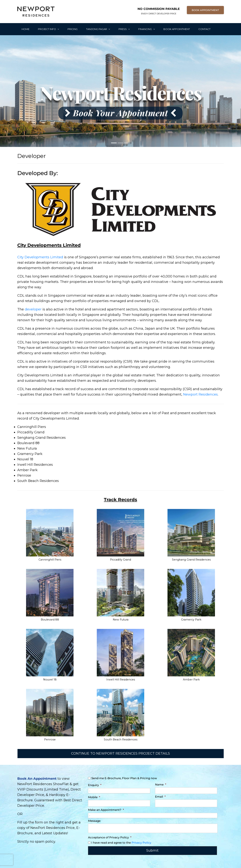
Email (160, 797)
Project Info (48, 29)
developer (33, 309)
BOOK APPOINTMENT (205, 10)
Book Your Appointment (120, 113)
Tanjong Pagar (98, 29)
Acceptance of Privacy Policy (110, 837)
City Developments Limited (40, 257)
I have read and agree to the (121, 843)
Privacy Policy (141, 843)
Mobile (94, 797)
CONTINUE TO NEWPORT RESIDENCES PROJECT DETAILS (120, 753)
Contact (204, 29)
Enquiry (95, 785)
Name (161, 784)
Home (25, 29)
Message (94, 821)
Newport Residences (200, 394)
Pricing (73, 29)
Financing (147, 29)
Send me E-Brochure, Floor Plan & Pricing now (124, 778)
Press (124, 29)
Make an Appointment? (106, 810)
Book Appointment (177, 29)
